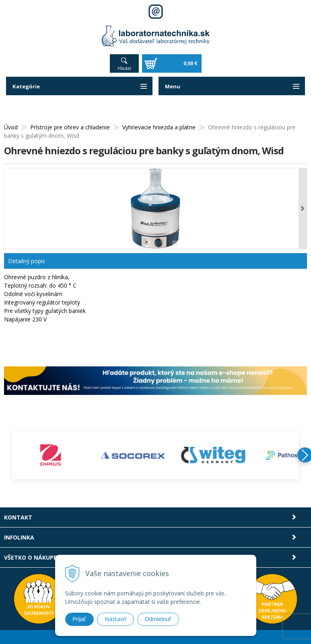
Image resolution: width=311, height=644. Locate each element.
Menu (173, 86)
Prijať (79, 619)
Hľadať (124, 68)
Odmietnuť (158, 619)
